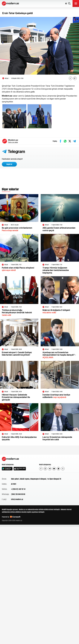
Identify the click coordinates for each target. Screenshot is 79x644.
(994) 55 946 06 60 (18, 494)
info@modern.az (17, 499)
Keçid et (9, 164)
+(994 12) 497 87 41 (18, 489)
